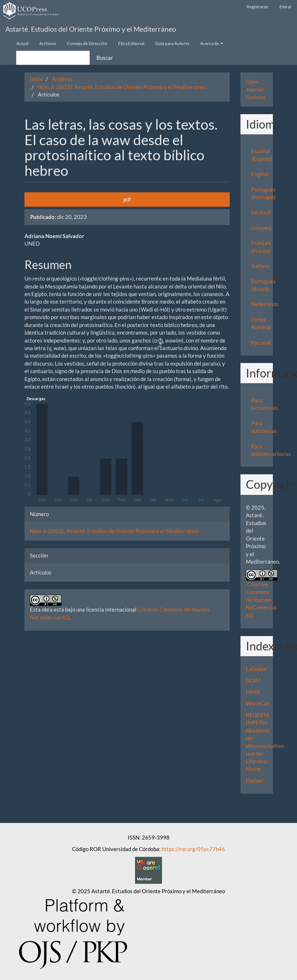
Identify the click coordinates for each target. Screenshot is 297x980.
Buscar (105, 58)
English (260, 174)
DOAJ (253, 680)
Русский (261, 343)
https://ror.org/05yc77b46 (193, 849)
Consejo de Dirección (87, 43)
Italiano (260, 266)
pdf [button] (127, 199)
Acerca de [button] (212, 43)
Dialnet (255, 780)
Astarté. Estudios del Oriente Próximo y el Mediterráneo (91, 29)
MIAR (253, 692)
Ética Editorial (131, 43)
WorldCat (258, 703)
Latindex (256, 669)
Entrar (285, 7)
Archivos (48, 43)
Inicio (36, 79)
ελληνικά (262, 228)
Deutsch (261, 212)
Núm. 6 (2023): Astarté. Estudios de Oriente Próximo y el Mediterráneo (122, 87)
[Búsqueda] (53, 58)
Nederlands (265, 304)
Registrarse (257, 7)
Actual (22, 43)
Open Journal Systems (256, 89)
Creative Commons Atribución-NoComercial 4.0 (261, 600)
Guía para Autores (172, 43)
